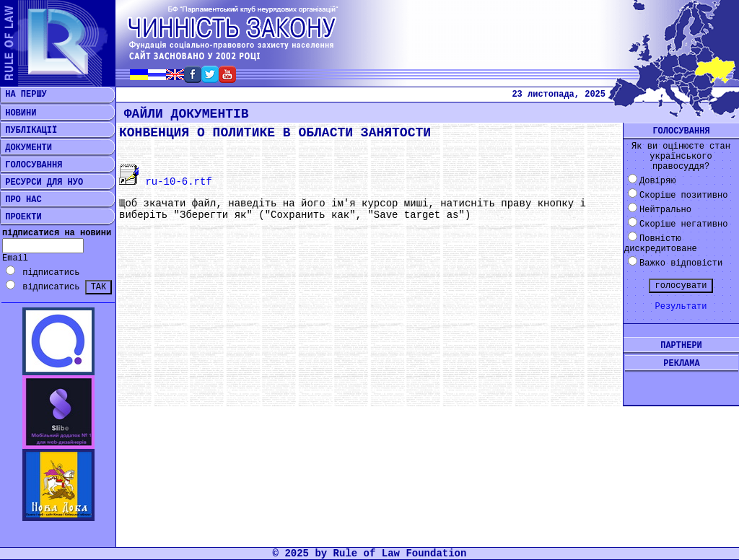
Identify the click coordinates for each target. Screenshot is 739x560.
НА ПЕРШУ (23, 95)
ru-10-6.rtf (166, 182)
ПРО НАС (21, 200)
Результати (681, 307)
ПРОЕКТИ (21, 217)
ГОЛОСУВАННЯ (31, 165)
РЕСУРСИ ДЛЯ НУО (41, 183)
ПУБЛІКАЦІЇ (29, 131)
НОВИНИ (18, 113)
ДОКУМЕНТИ (26, 148)
